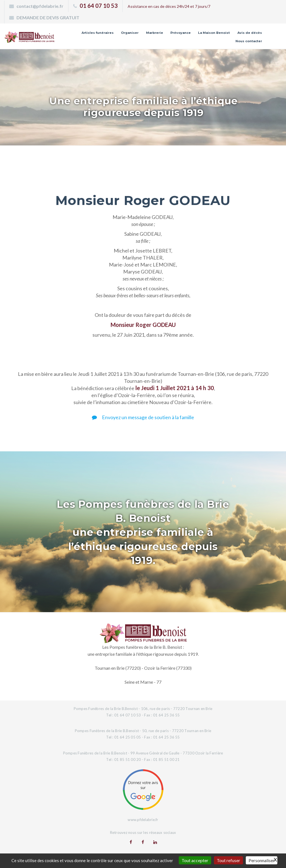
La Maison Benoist (214, 33)
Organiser (130, 33)
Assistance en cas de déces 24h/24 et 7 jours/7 (169, 6)
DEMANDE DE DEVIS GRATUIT (48, 17)
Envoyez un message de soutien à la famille (143, 417)
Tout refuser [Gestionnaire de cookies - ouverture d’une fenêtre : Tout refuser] (228, 860)
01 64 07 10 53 (99, 6)
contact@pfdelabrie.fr (40, 6)
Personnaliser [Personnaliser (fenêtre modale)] (262, 860)
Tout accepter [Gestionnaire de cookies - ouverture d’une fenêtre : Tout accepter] (195, 860)
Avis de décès (250, 33)
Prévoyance (181, 33)
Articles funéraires (98, 33)
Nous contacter (249, 41)
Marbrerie (155, 33)
